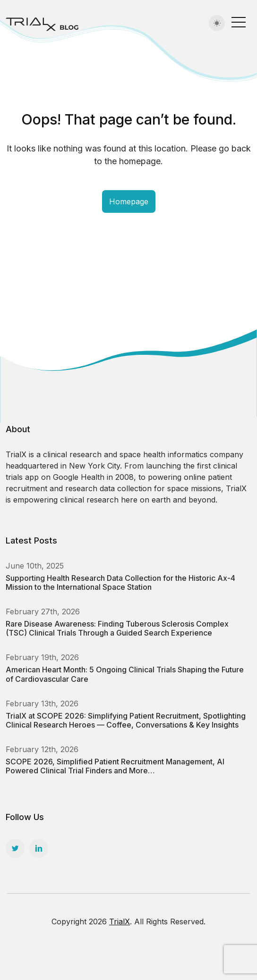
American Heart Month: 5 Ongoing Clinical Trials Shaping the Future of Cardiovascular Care (125, 674)
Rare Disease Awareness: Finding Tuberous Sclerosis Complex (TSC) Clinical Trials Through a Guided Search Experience (117, 628)
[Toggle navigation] (239, 22)
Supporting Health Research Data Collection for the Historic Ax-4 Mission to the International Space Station (120, 582)
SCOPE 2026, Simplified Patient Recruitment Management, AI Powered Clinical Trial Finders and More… (115, 766)
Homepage (129, 201)
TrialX (120, 921)
